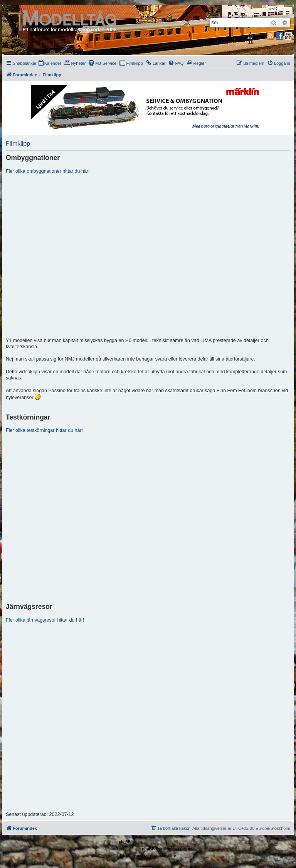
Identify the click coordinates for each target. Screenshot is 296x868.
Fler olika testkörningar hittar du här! (44, 430)
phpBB (125, 842)
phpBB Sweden (156, 849)
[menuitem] (50, 63)
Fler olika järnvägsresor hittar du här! (45, 620)
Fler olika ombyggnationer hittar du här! (48, 171)
